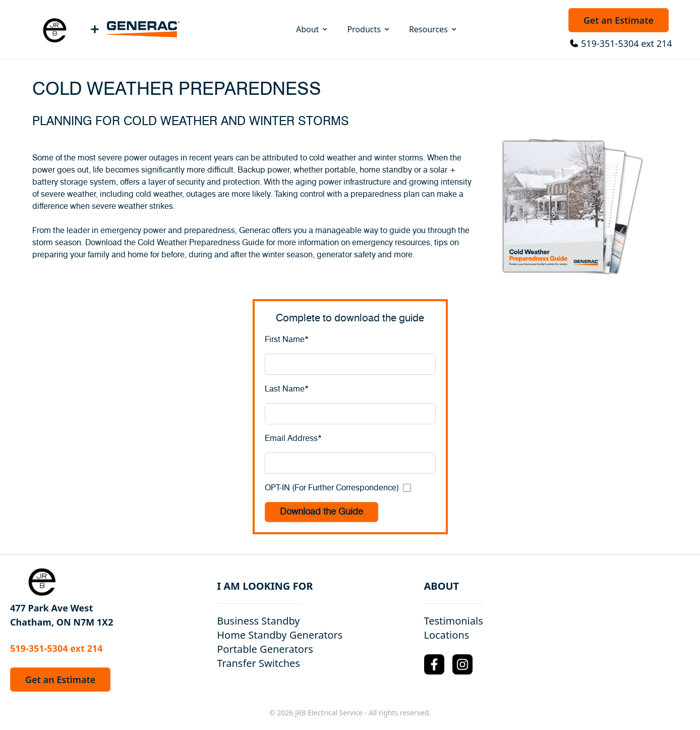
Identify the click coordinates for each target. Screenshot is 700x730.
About (312, 29)
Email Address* (293, 438)
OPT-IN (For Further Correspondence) (332, 488)
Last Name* (287, 389)
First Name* (287, 340)
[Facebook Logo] (434, 664)
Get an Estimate (619, 20)
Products (369, 29)
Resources (433, 29)
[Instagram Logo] (462, 664)
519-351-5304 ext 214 (627, 43)
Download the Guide (322, 512)
